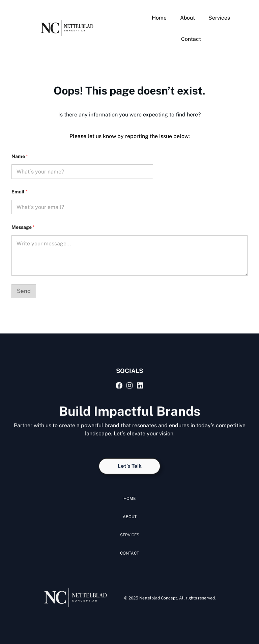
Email (20, 192)
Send (24, 291)
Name (20, 156)
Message (23, 227)
